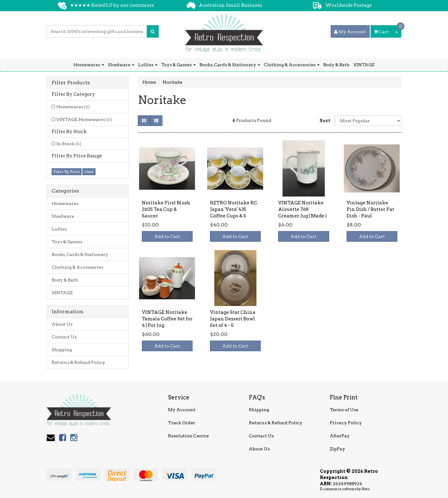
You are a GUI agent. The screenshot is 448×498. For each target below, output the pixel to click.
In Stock (69, 144)
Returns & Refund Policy (78, 362)
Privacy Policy (346, 423)
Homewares (89, 65)
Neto (366, 489)
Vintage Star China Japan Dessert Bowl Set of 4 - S (233, 319)
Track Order (182, 423)
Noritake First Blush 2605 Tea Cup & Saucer (166, 209)
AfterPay (340, 436)
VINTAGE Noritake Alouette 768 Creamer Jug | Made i (303, 209)
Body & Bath (336, 65)
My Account (182, 410)
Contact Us (64, 337)
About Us (62, 324)
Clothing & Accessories (292, 65)
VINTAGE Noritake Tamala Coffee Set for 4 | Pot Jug (167, 319)
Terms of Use (344, 410)
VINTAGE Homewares (84, 119)
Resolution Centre (188, 436)
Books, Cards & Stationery (230, 65)
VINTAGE (364, 65)
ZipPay (337, 449)
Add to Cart (167, 236)
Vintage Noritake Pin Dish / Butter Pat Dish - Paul (370, 209)
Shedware (121, 65)
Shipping (62, 350)
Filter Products (71, 83)
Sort (325, 121)
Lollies (148, 65)
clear (89, 172)
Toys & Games (178, 65)
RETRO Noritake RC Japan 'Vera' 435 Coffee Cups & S (234, 209)
